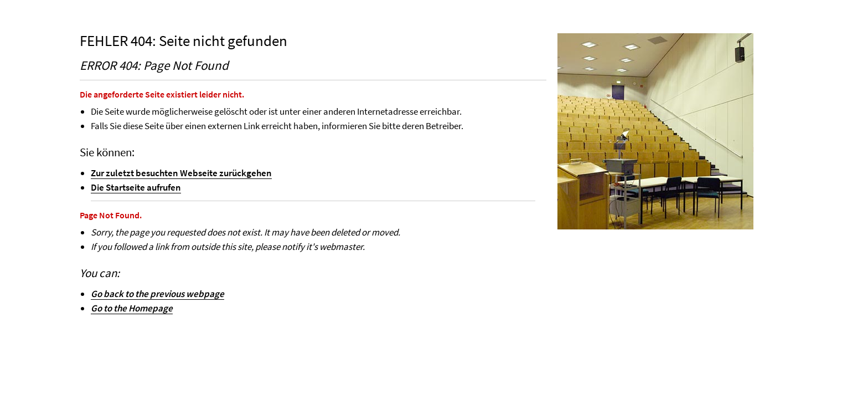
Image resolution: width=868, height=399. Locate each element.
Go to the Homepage (132, 308)
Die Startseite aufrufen (136, 187)
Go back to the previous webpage (157, 294)
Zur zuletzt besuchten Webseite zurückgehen (181, 173)
